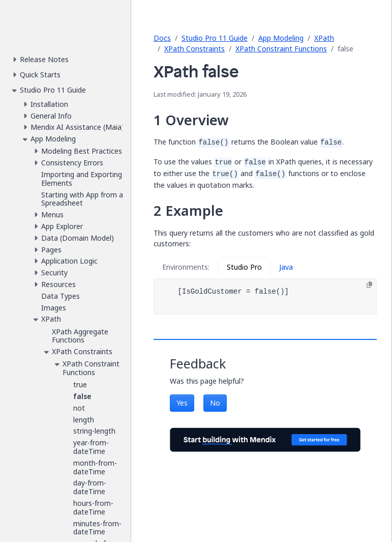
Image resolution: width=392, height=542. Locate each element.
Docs (162, 38)
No (215, 403)
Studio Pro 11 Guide (215, 38)
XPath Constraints (194, 49)
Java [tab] (286, 267)
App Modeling (281, 38)
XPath (324, 38)
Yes (182, 403)
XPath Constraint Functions (281, 49)
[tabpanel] (265, 297)
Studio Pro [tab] (244, 267)
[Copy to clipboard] (369, 285)
